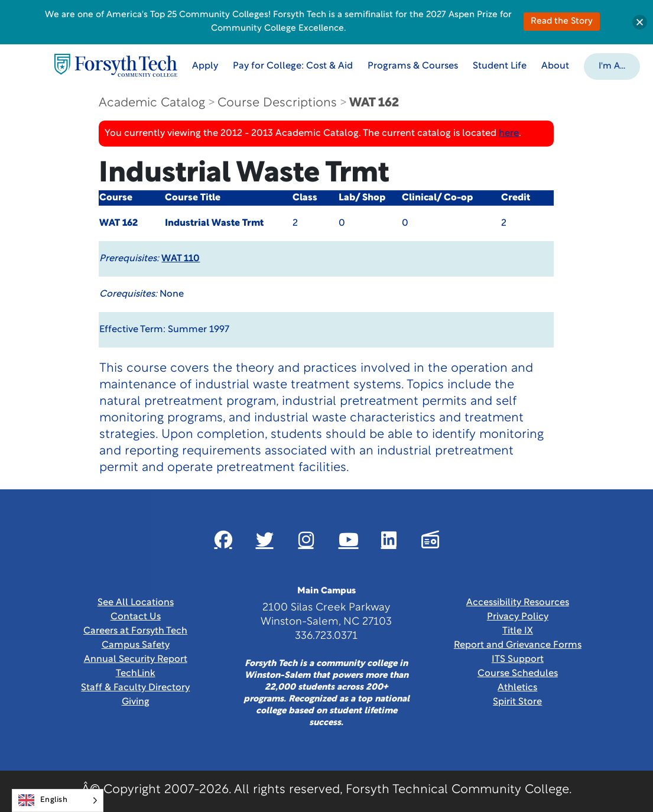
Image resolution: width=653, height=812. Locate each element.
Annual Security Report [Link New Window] (136, 660)
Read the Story (562, 22)
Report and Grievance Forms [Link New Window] (518, 645)
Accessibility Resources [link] (518, 603)
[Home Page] (116, 65)
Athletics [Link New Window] (517, 688)
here (509, 134)
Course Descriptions (277, 103)
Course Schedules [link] (518, 674)
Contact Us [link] (136, 617)
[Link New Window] (223, 540)
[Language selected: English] (58, 800)
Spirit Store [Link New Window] (517, 702)
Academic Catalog (152, 103)
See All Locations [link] (136, 603)
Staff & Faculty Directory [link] (135, 688)
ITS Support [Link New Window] (518, 660)
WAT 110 (181, 259)
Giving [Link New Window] (136, 702)
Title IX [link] (518, 631)
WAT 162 (374, 103)
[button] (612, 66)
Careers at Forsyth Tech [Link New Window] (135, 631)
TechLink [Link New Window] (136, 674)
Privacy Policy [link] (518, 617)
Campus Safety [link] (136, 645)
